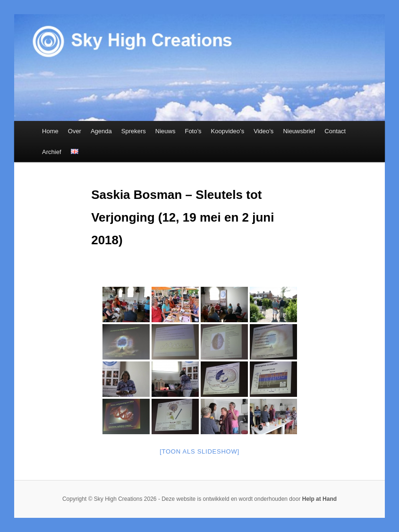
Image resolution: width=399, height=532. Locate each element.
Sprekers (134, 131)
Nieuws (166, 131)
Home (50, 131)
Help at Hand (319, 499)
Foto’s (193, 131)
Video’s (263, 131)
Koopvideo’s (228, 131)
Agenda (101, 131)
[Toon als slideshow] (199, 451)
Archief (51, 152)
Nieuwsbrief (299, 131)
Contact (335, 131)
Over (75, 131)
